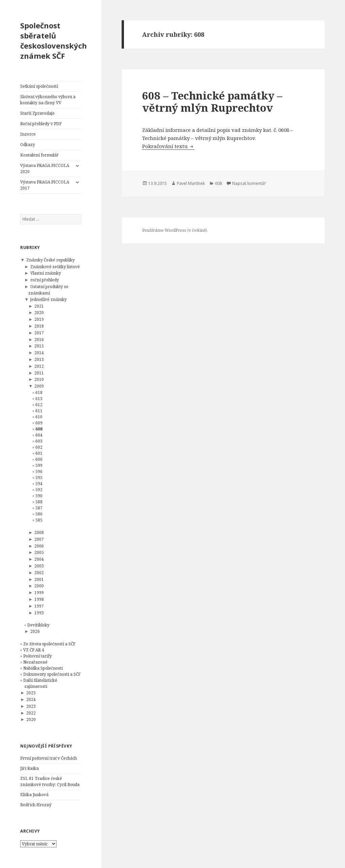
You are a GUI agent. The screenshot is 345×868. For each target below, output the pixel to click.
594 (39, 484)
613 (39, 399)
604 (39, 435)
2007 (39, 539)
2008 (39, 533)
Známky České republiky (51, 260)
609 (39, 423)
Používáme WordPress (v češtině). (175, 230)
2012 (39, 366)
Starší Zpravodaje (37, 113)
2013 (39, 359)
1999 (39, 593)
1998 (39, 599)
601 (39, 453)
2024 (31, 699)
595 (39, 478)
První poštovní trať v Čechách (49, 758)
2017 (39, 333)
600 (39, 459)
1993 (39, 613)
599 (39, 465)
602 (39, 447)
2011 (39, 373)
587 (39, 508)
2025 (31, 693)
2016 (39, 340)
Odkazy (28, 145)
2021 (39, 306)
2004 (39, 559)
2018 (39, 326)
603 (39, 441)
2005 (39, 552)
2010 (39, 379)
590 (39, 496)
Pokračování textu (168, 146)
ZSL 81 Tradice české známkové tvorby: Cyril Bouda (50, 781)
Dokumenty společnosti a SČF (52, 674)
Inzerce (28, 134)
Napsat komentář (249, 183)
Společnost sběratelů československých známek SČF (54, 40)
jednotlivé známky (49, 299)
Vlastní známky (46, 273)
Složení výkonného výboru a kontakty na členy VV (48, 100)
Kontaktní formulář (39, 155)
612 (39, 405)
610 (39, 417)
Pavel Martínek (191, 183)
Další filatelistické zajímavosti (40, 683)
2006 (39, 546)
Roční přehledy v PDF (41, 124)
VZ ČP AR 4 (34, 650)
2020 (39, 313)
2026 (35, 631)
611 (39, 411)
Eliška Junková (34, 795)
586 (39, 514)
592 (39, 490)
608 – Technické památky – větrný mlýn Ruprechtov (212, 102)
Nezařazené (35, 662)
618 (39, 393)
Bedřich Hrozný (36, 805)
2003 (39, 566)
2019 (39, 319)
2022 (31, 713)
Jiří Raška (29, 768)
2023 (31, 706)
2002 (39, 573)
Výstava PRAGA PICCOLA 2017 (45, 185)
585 (39, 520)
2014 (39, 353)
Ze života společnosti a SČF (49, 644)
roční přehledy (45, 280)
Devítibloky (38, 625)
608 (39, 429)
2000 (39, 586)
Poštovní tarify (38, 656)
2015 (39, 346)
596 (39, 471)
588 (39, 502)
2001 (39, 579)
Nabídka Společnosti (43, 668)
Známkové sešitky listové (55, 267)
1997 (39, 606)
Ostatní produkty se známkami (48, 290)
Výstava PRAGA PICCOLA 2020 (45, 169)
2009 (39, 386)
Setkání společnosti (39, 86)
